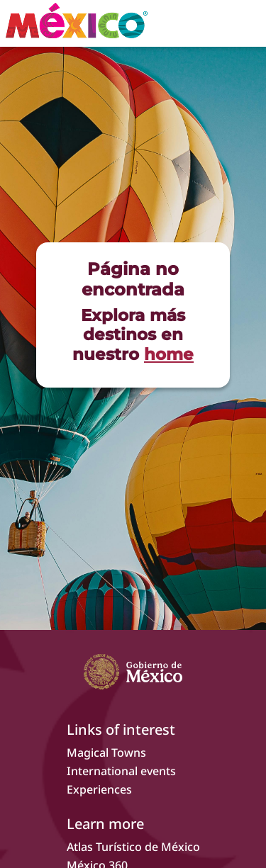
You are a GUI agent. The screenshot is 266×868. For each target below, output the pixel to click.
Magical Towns (106, 753)
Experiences (99, 789)
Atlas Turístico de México (133, 847)
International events (121, 771)
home (169, 354)
